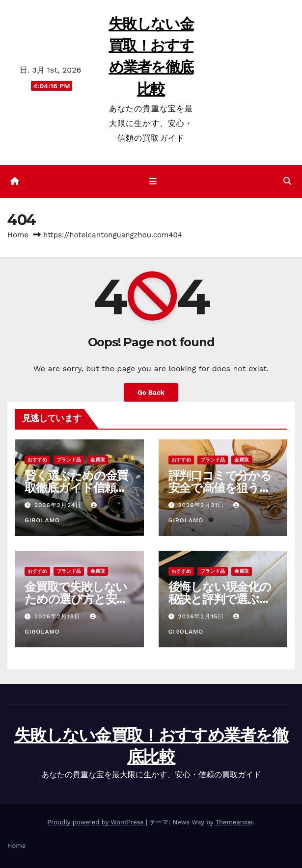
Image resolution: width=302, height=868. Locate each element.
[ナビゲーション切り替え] (152, 182)
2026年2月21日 (202, 505)
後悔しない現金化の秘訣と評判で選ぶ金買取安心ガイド (220, 599)
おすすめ (37, 460)
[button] (287, 181)
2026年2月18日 (59, 616)
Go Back (151, 392)
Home (18, 235)
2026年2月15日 (202, 616)
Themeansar (234, 822)
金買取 (98, 460)
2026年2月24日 (59, 505)
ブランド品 (69, 460)
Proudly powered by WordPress (96, 822)
